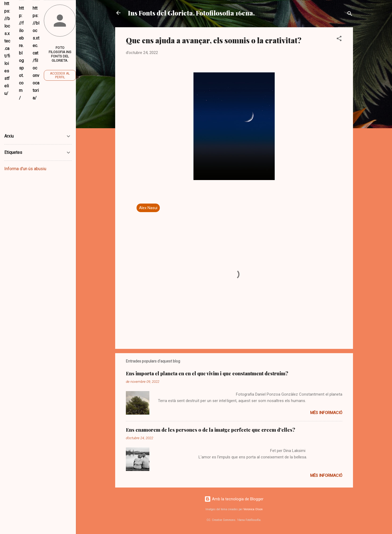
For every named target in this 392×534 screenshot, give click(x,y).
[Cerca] (350, 15)
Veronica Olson (253, 509)
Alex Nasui (148, 208)
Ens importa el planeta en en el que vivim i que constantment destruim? (207, 373)
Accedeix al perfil (60, 75)
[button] (339, 39)
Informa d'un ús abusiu (25, 169)
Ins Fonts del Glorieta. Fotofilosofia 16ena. (191, 13)
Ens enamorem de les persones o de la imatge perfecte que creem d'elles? (211, 430)
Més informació (326, 413)
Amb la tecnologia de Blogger (234, 499)
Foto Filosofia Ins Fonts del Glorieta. (60, 54)
